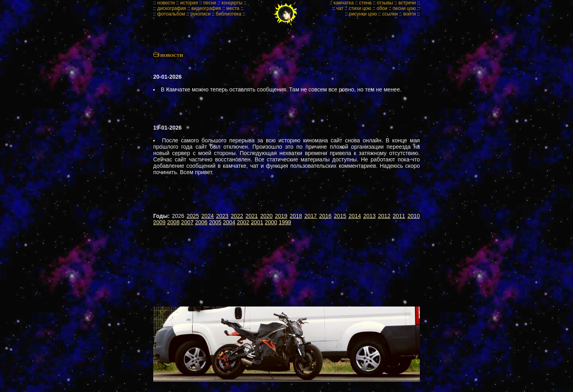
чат (340, 8)
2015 (340, 216)
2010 (414, 216)
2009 (159, 222)
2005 (215, 222)
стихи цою (360, 8)
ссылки (390, 14)
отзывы (385, 3)
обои (382, 8)
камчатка (344, 3)
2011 (399, 216)
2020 (266, 216)
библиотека (228, 14)
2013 (369, 216)
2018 (296, 216)
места (233, 8)
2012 (384, 216)
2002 (243, 222)
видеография (206, 8)
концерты (232, 3)
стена (365, 3)
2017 (311, 216)
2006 (201, 222)
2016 (325, 216)
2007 (187, 222)
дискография (172, 8)
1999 (285, 222)
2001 (257, 222)
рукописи (200, 14)
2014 (355, 216)
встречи (407, 3)
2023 (222, 216)
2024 (208, 216)
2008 (173, 222)
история (189, 3)
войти (409, 14)
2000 (271, 222)
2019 (281, 216)
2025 (193, 216)
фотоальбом (171, 14)
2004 (229, 222)
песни (210, 3)
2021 (252, 216)
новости (166, 3)
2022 (237, 216)
